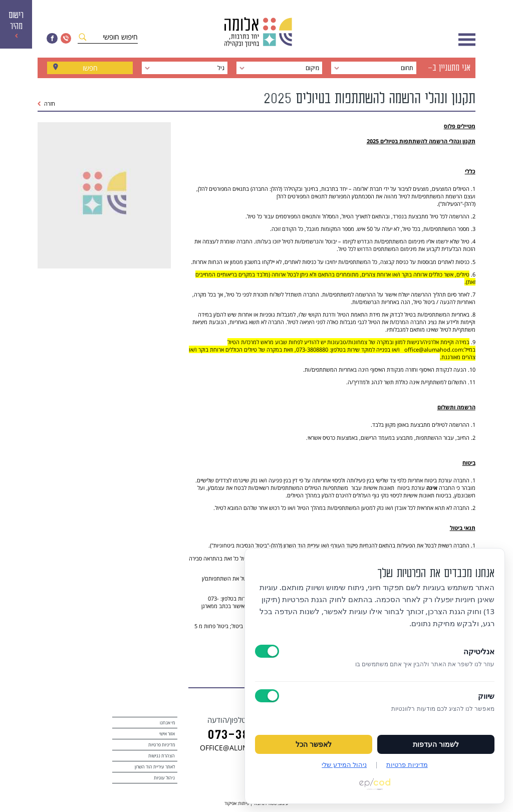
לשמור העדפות (436, 744)
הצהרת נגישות (162, 756)
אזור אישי (167, 734)
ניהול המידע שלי (344, 764)
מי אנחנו (167, 723)
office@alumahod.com (433, 349)
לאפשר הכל (314, 744)
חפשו (90, 68)
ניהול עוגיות (164, 778)
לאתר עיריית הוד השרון (155, 767)
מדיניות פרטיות (162, 745)
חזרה (46, 103)
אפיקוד (230, 803)
